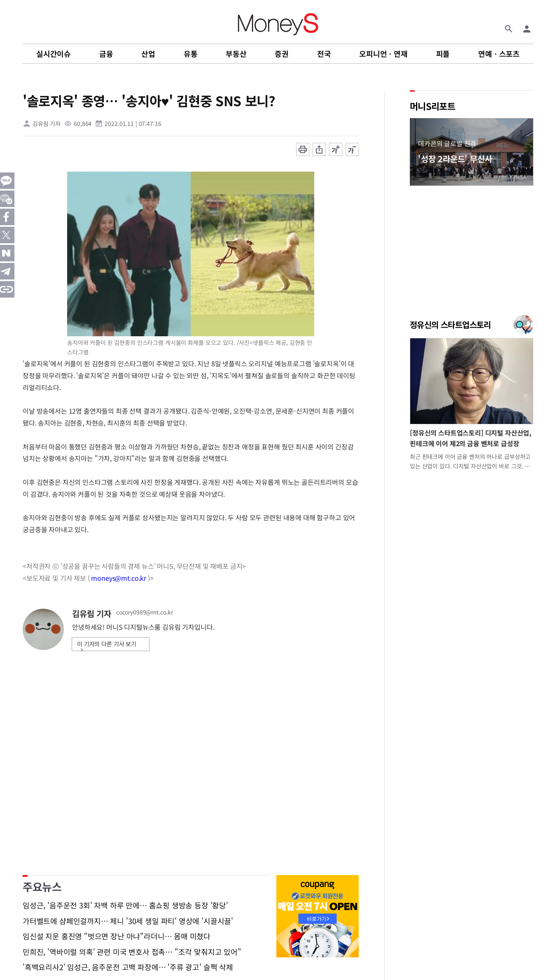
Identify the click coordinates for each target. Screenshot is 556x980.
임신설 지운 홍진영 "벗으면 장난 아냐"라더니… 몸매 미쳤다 (117, 936)
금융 (106, 54)
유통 (191, 54)
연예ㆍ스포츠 (499, 54)
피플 (443, 54)
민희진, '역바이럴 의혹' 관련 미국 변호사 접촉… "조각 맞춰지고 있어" (132, 952)
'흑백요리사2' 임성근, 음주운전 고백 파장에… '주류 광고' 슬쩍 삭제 (128, 967)
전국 (324, 54)
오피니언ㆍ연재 (383, 54)
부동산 (236, 54)
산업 (148, 54)
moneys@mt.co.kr (119, 578)
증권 (282, 54)
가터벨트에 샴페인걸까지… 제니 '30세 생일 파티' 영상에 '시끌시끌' (128, 921)
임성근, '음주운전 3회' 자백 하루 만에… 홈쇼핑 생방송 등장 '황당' (125, 906)
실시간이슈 (54, 54)
